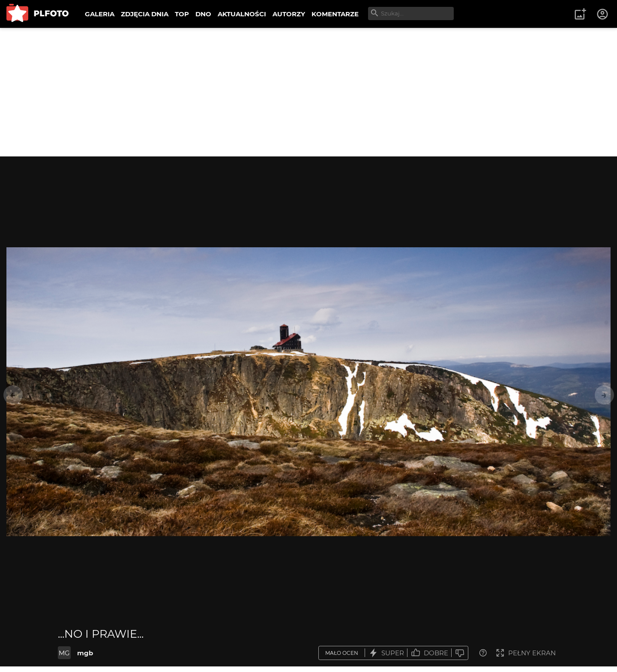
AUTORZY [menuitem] (289, 14)
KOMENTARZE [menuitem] (335, 14)
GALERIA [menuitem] (100, 14)
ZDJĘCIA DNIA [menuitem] (145, 14)
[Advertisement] (308, 92)
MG (64, 653)
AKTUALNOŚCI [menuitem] (242, 14)
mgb (85, 653)
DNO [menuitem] (203, 14)
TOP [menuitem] (182, 14)
